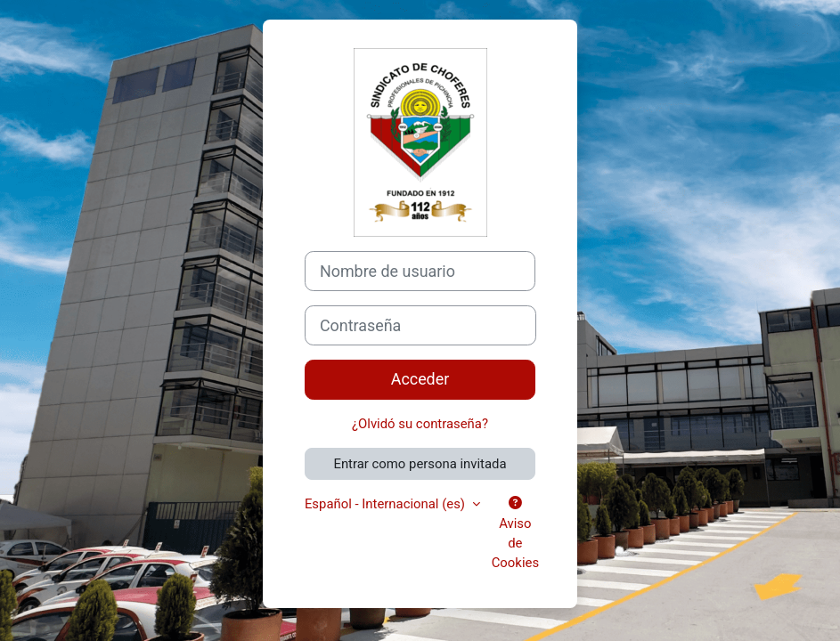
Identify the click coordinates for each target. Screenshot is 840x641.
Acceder (420, 379)
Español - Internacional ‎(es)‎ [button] (387, 504)
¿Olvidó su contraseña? (420, 424)
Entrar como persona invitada (420, 464)
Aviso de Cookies (515, 534)
